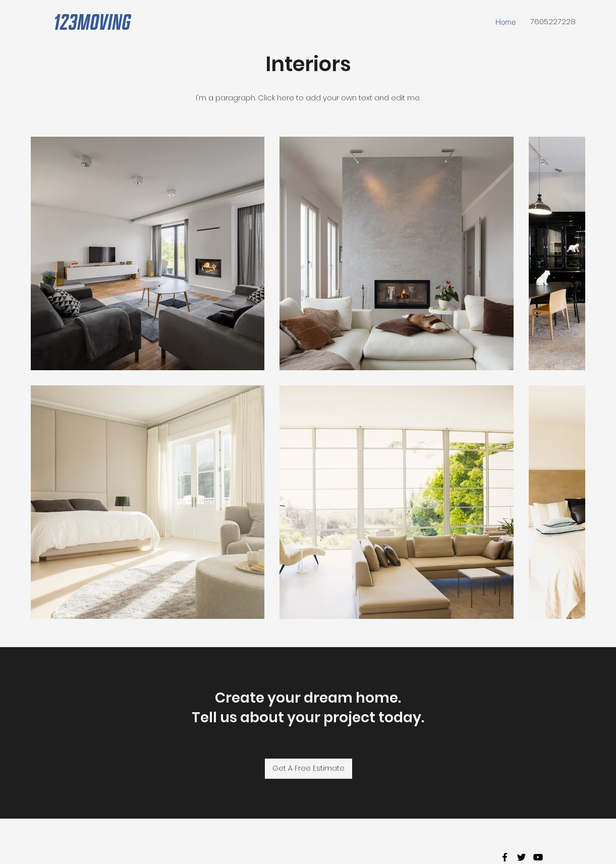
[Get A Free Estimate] (309, 769)
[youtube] (538, 857)
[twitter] (521, 857)
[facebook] (505, 857)
